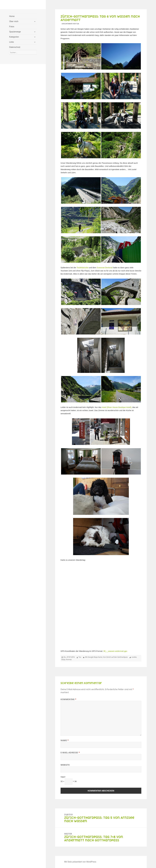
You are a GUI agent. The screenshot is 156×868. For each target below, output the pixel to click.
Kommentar (68, 699)
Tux (80, 657)
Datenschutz (15, 47)
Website (65, 765)
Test (63, 777)
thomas (69, 659)
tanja (63, 659)
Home (12, 16)
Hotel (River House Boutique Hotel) (116, 407)
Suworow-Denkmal (105, 268)
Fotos (12, 27)
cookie (134, 657)
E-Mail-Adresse (70, 753)
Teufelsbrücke (83, 268)
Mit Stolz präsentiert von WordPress (80, 862)
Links (11, 42)
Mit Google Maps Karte (94, 657)
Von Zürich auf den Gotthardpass (115, 657)
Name (65, 740)
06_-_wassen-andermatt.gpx (115, 651)
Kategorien (14, 37)
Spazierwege (15, 32)
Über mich (14, 21)
